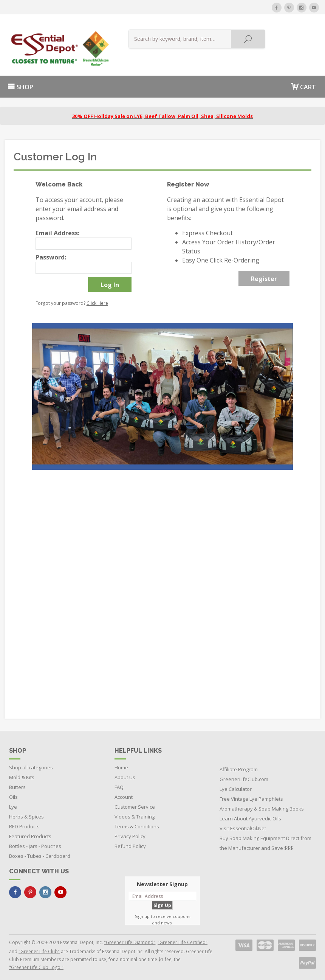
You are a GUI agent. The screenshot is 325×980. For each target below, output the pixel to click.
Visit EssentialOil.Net (243, 824)
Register (264, 275)
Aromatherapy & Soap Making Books (262, 805)
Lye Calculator (236, 785)
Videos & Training (135, 812)
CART (303, 82)
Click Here (97, 299)
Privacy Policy (130, 832)
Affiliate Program (239, 765)
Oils (13, 793)
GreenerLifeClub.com (244, 775)
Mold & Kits (22, 773)
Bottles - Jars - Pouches (35, 842)
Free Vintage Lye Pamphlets (251, 795)
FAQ (119, 783)
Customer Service (135, 803)
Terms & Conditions (137, 822)
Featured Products (30, 832)
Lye (13, 803)
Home (121, 763)
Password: (51, 253)
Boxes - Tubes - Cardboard (40, 852)
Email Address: (57, 229)
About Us (125, 773)
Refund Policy (130, 842)
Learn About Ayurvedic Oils (250, 814)
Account (124, 793)
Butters (17, 783)
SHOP (20, 83)
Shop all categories (31, 763)
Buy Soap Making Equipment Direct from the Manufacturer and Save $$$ (265, 839)
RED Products (24, 822)
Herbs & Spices (26, 812)
